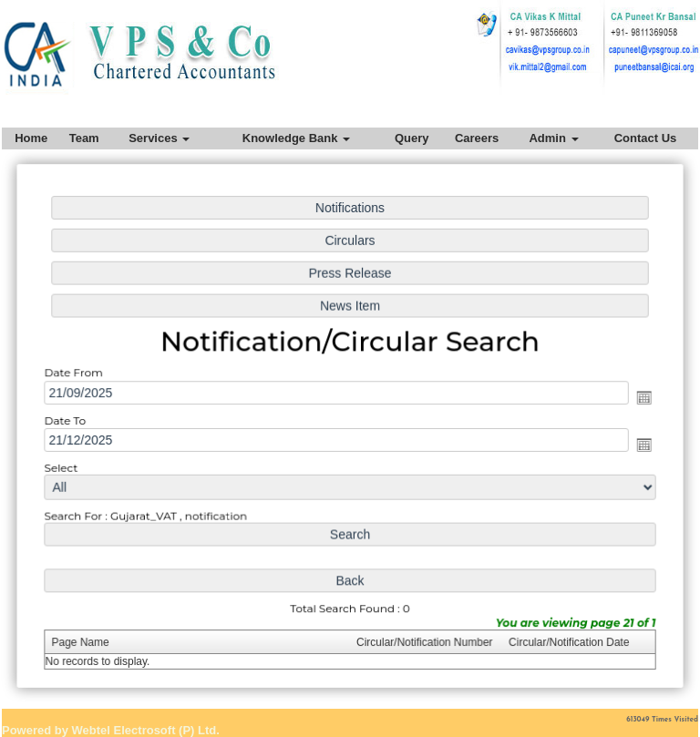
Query (412, 138)
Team (84, 138)
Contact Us (646, 138)
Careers (477, 138)
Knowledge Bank (296, 138)
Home (31, 138)
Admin (553, 138)
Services (159, 138)
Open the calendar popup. (639, 397)
